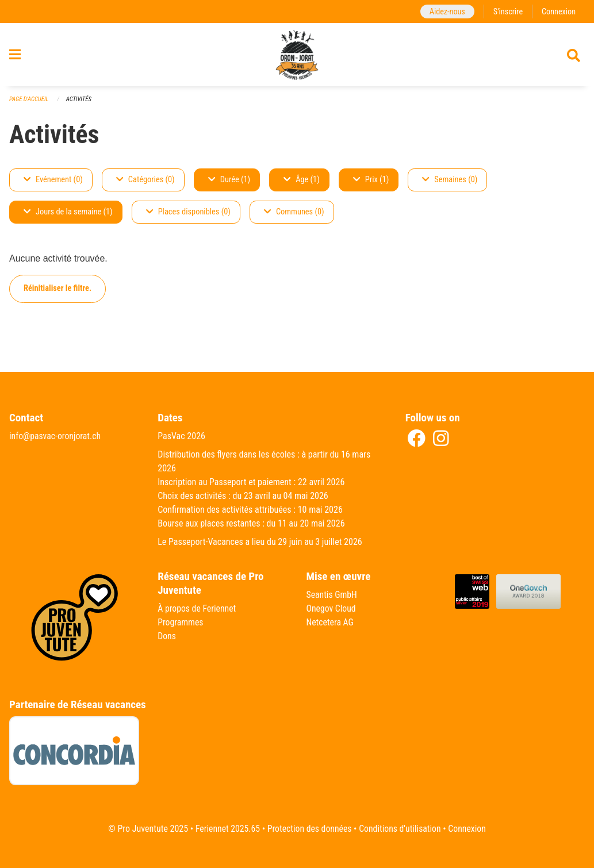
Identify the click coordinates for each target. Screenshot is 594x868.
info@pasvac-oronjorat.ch (56, 436)
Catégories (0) (145, 184)
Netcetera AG (331, 622)
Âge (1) (302, 184)
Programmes (181, 622)
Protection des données (309, 829)
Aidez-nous (446, 11)
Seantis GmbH (332, 595)
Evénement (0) (53, 184)
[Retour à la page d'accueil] (297, 56)
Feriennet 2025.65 (226, 829)
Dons (167, 636)
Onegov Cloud (332, 608)
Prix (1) (371, 184)
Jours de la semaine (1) (68, 216)
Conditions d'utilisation (401, 829)
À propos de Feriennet (197, 608)
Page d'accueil (29, 104)
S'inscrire (507, 11)
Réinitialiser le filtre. (58, 293)
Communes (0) (294, 216)
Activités (80, 104)
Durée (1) (229, 184)
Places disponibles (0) (188, 216)
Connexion (558, 11)
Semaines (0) (450, 184)
